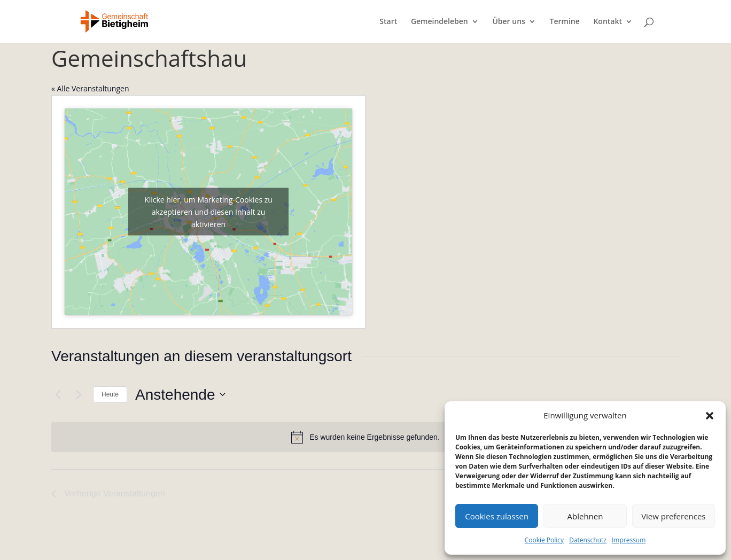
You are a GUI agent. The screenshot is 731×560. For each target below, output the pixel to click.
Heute (110, 394)
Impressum (629, 540)
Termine (565, 22)
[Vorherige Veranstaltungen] (58, 394)
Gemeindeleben (440, 22)
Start (388, 22)
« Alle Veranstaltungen (90, 88)
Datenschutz (588, 540)
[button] (710, 416)
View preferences (673, 516)
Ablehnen (585, 516)
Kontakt (608, 22)
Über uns (508, 22)
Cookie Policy (544, 540)
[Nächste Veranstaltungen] (79, 394)
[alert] (365, 437)
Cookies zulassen (497, 516)
